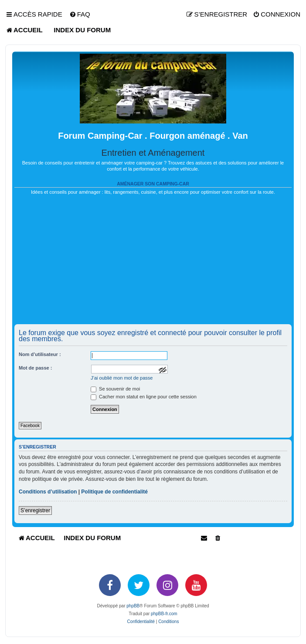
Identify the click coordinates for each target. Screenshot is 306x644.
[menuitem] (80, 14)
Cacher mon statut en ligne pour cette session (144, 397)
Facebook (30, 426)
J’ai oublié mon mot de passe (122, 378)
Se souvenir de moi (115, 389)
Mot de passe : (35, 368)
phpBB (133, 606)
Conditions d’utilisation (48, 492)
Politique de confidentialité (114, 492)
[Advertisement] (153, 263)
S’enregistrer (35, 510)
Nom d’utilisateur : (40, 354)
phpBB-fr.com (164, 614)
